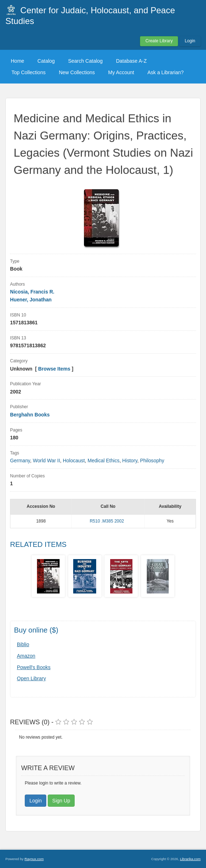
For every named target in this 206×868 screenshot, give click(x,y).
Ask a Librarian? (166, 72)
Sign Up (61, 801)
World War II (46, 461)
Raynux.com (34, 859)
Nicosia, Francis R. (32, 292)
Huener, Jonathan (31, 300)
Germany (20, 461)
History (130, 461)
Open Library (31, 678)
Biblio (23, 644)
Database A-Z (131, 61)
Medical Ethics (104, 461)
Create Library (159, 41)
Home (17, 61)
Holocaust (74, 461)
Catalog (46, 61)
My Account (121, 72)
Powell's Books (34, 667)
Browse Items (54, 369)
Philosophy (152, 461)
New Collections (77, 72)
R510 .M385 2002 (107, 521)
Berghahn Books (30, 415)
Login (190, 41)
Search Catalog (86, 61)
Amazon (26, 656)
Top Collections (29, 72)
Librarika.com (190, 859)
